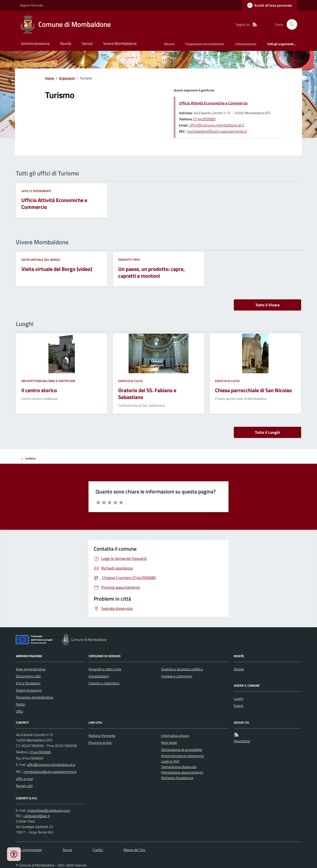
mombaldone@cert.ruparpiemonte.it (217, 131)
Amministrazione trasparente (182, 756)
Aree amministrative (31, 669)
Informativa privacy (175, 736)
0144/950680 (40, 752)
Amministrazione (35, 43)
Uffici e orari (24, 779)
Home (50, 78)
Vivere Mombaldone (120, 43)
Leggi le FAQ (170, 761)
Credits (98, 850)
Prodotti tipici (129, 260)
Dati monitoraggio (29, 850)
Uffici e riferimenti (36, 191)
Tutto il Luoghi (267, 432)
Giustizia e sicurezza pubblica (182, 669)
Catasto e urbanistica (104, 683)
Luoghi (239, 699)
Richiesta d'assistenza (177, 778)
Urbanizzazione (246, 44)
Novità (66, 43)
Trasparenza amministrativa (205, 44)
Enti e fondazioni (28, 683)
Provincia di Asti (100, 743)
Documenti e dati (28, 676)
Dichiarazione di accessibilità (182, 750)
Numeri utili (24, 786)
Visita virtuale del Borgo (41, 260)
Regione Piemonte (31, 5)
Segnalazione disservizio (179, 767)
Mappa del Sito (134, 850)
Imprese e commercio (177, 676)
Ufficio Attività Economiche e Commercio (213, 103)
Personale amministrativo (35, 697)
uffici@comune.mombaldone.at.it (217, 125)
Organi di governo (29, 690)
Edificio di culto (130, 381)
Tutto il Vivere (267, 305)
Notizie (239, 669)
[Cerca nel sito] (290, 24)
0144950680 (205, 119)
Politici (21, 704)
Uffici (19, 711)
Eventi (239, 706)
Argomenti (67, 78)
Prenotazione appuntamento (182, 772)
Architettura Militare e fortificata (48, 381)
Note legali (169, 743)
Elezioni (169, 44)
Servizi (87, 43)
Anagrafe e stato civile (105, 669)
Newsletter (242, 741)
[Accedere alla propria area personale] (270, 5)
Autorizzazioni (99, 676)
